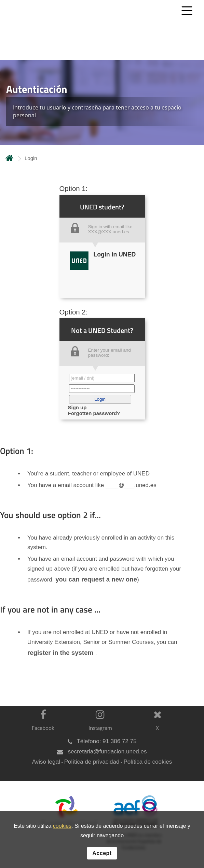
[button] (100, 399)
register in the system (61, 653)
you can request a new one (96, 579)
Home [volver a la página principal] (10, 158)
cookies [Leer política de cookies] (62, 826)
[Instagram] (99, 724)
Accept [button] (102, 853)
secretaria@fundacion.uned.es (107, 752)
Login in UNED (115, 254)
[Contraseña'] (102, 389)
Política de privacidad (92, 762)
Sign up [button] (77, 407)
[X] (156, 724)
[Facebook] (42, 724)
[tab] (102, 102)
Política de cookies (148, 762)
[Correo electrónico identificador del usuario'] (102, 378)
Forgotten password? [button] (94, 413)
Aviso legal (46, 762)
